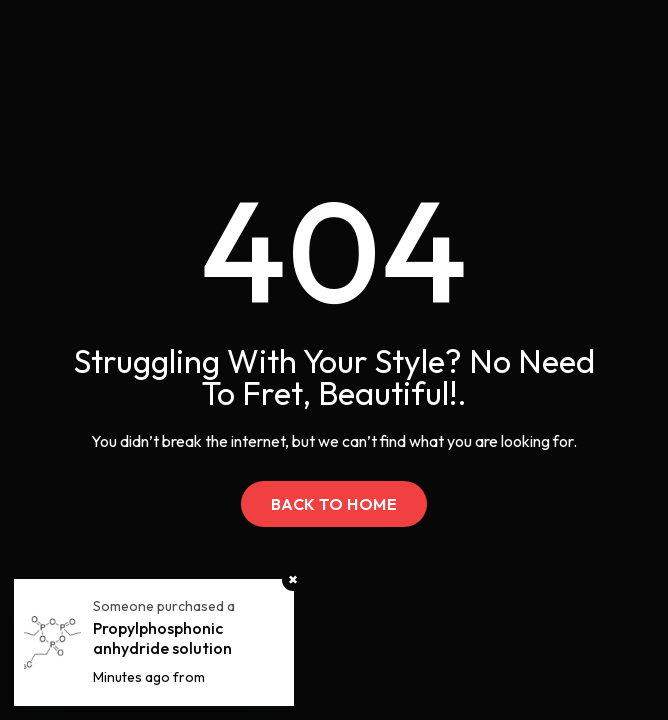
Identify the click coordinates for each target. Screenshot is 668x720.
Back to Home (334, 504)
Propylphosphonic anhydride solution (162, 638)
